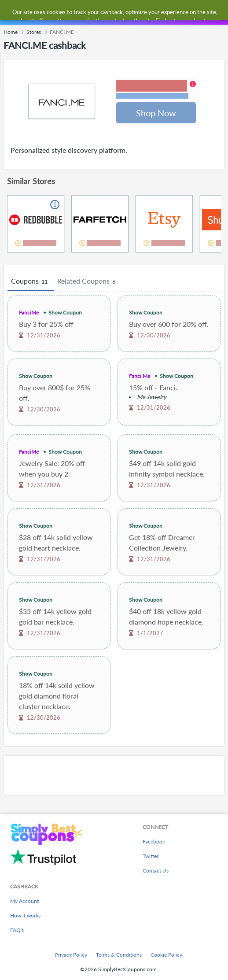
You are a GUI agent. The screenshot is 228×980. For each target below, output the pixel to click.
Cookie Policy (166, 955)
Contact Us (156, 871)
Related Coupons (88, 282)
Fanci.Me (140, 377)
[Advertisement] (114, 777)
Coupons (31, 282)
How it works (25, 915)
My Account (24, 901)
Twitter (151, 856)
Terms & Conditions (119, 955)
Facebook (154, 841)
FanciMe (29, 313)
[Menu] (11, 13)
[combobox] (123, 12)
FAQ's (17, 930)
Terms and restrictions (152, 96)
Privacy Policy (71, 955)
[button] (156, 90)
